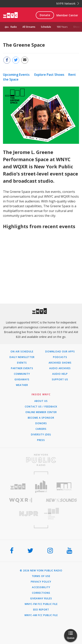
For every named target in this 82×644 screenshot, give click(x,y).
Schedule (46, 27)
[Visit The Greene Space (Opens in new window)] (62, 514)
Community (22, 374)
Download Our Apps (60, 352)
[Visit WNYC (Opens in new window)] (18, 487)
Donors (41, 423)
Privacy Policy (41, 582)
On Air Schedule (22, 352)
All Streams (29, 27)
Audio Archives (60, 368)
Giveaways (22, 380)
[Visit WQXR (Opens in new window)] (21, 500)
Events (22, 363)
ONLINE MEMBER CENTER (41, 412)
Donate (45, 15)
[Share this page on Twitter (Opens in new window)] (16, 60)
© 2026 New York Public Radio (41, 571)
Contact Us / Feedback (41, 407)
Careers (41, 429)
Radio (14, 27)
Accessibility (41, 587)
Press (41, 440)
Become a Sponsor (41, 418)
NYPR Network (68, 3)
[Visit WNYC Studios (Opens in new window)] (64, 486)
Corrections (41, 593)
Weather (22, 385)
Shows (77, 27)
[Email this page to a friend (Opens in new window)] (25, 60)
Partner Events (22, 368)
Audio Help (60, 374)
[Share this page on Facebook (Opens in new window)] (7, 60)
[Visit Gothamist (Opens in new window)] (41, 487)
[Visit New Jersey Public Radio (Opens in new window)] (21, 514)
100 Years (62, 27)
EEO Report (41, 610)
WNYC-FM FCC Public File (41, 604)
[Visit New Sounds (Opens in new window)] (62, 500)
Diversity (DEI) (41, 435)
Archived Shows (60, 363)
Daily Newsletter (22, 357)
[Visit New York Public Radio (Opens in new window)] (41, 460)
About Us (41, 401)
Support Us (60, 380)
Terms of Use (41, 576)
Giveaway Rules (41, 599)
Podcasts (60, 357)
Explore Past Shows (49, 75)
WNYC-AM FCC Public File (41, 615)
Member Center (67, 15)
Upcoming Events (16, 75)
